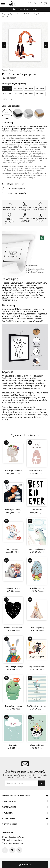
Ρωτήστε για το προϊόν (16, 193)
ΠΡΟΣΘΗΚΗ (25, 865)
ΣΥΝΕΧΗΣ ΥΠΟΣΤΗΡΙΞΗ (25, 218)
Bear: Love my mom (37, 471)
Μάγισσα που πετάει (37, 667)
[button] (3, 4)
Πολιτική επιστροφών (16, 189)
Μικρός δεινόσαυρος (37, 549)
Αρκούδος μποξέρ (37, 588)
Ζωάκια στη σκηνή (37, 628)
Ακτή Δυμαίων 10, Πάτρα (14, 837)
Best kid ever (37, 510)
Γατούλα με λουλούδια (13, 471)
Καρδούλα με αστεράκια (13, 628)
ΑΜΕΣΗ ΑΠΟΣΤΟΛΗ (25, 208)
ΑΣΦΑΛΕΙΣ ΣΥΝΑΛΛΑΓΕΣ (10, 219)
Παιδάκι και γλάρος (13, 588)
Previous (4, 45)
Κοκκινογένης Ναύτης (13, 510)
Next (46, 45)
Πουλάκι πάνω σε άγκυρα (37, 706)
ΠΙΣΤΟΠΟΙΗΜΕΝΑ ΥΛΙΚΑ (40, 218)
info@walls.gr (16, 840)
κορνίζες (37, 376)
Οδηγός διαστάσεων (15, 184)
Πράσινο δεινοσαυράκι (13, 706)
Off (34, 9)
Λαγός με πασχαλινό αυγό (13, 667)
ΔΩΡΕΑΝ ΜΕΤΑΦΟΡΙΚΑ (10, 208)
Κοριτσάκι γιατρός (13, 549)
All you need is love (37, 745)
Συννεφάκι (13, 745)
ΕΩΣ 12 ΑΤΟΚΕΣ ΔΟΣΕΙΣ (40, 208)
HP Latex (18, 309)
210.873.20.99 (25, 222)
